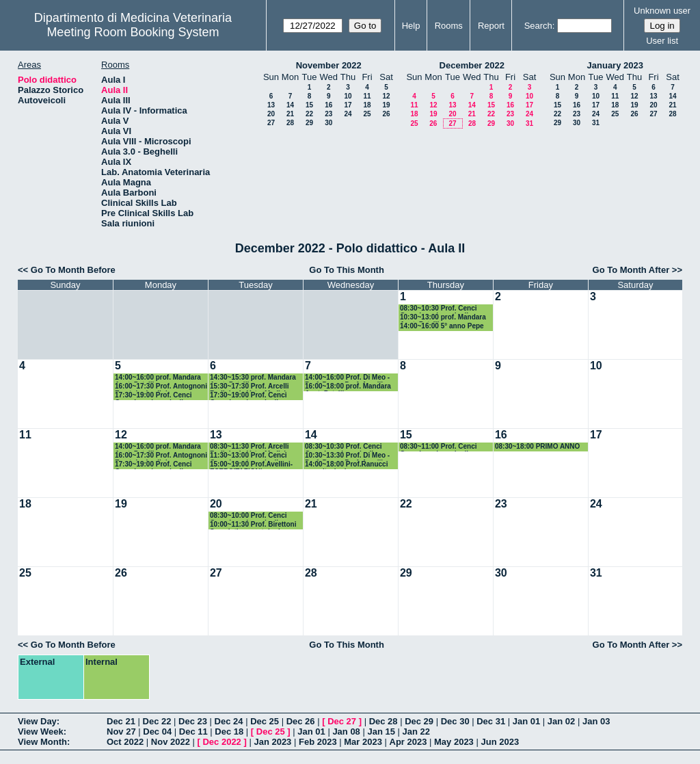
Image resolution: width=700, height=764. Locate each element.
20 (271, 114)
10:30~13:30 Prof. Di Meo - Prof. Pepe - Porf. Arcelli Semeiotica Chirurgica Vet (347, 456)
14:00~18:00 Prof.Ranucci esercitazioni (346, 465)
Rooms (449, 26)
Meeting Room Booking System (133, 32)
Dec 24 (229, 721)
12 (386, 96)
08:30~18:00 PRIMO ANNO (537, 446)
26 (386, 114)
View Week (41, 732)
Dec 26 (301, 721)
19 (386, 105)
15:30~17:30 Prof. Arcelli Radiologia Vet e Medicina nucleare (252, 387)
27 (271, 123)
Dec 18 (229, 732)
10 (348, 96)
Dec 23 (193, 721)
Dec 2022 (221, 742)
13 (271, 105)
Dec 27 (342, 721)
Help (411, 26)
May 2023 (454, 742)
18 (367, 105)
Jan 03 (596, 721)
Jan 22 (416, 732)
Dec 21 (121, 721)
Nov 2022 (171, 742)
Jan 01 (526, 721)
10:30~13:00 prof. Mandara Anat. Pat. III (443, 318)
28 (290, 123)
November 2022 (329, 65)
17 (348, 105)
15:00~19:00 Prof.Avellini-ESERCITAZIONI (251, 465)
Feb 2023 (318, 742)
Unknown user (662, 11)
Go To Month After (631, 270)
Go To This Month (347, 270)
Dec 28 (383, 721)
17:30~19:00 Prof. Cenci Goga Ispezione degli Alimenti (153, 396)
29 (309, 123)
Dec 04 (157, 732)
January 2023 (615, 65)
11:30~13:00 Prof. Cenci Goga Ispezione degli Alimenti (248, 456)
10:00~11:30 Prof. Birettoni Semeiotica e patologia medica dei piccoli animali (253, 525)
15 (309, 105)
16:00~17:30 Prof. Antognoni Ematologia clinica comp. (161, 387)
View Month (42, 742)
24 (348, 114)
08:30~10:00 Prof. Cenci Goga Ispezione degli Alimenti (248, 516)
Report (491, 26)
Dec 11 (193, 732)
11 (367, 96)
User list (662, 41)
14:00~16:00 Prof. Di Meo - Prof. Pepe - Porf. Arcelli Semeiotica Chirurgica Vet (347, 378)
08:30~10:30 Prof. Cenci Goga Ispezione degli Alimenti (439, 309)
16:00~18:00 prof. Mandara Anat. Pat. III (348, 387)
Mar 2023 (363, 742)
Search (538, 26)
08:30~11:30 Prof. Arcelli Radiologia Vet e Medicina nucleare (252, 447)
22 (309, 114)
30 (328, 123)
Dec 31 (491, 721)
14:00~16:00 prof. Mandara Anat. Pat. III (158, 378)
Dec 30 (455, 721)
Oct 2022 (125, 742)
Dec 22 (157, 721)
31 (529, 123)
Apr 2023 (408, 742)
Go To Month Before (73, 270)
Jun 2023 (500, 742)
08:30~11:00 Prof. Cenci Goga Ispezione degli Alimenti (439, 447)
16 (328, 105)
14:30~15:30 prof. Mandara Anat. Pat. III (253, 378)
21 (290, 114)
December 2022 (472, 65)
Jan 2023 (272, 742)
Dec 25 (265, 721)
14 (290, 105)
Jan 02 (561, 721)
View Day (37, 721)
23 (328, 114)
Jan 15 (381, 732)
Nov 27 (121, 732)
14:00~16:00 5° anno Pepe (442, 326)
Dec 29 (419, 721)
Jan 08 (346, 732)
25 (367, 114)
